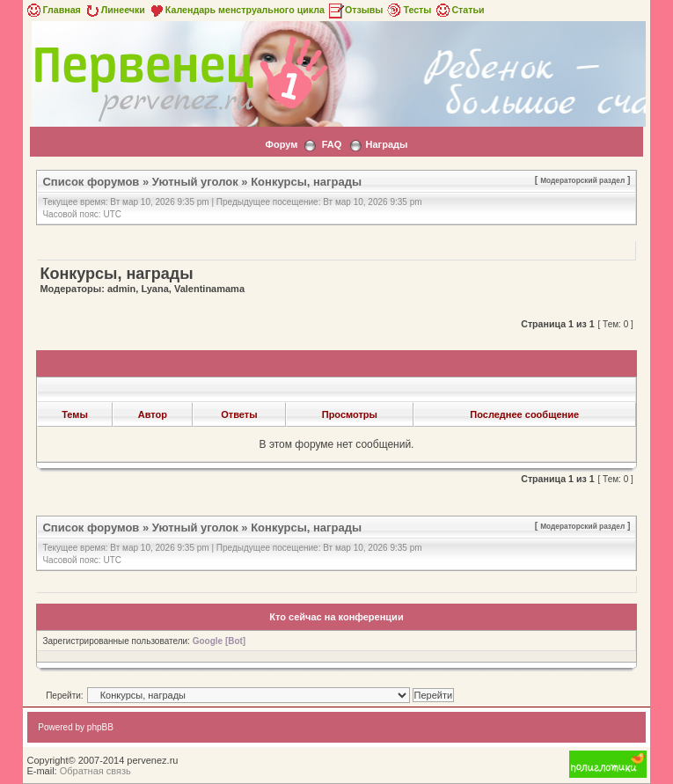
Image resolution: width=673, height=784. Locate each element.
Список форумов (91, 182)
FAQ (332, 144)
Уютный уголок (195, 182)
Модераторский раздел (582, 180)
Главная (52, 10)
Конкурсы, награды (306, 182)
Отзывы (355, 10)
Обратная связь (95, 771)
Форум (282, 144)
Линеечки (114, 10)
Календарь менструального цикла (236, 10)
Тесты (408, 10)
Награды (387, 144)
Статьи (459, 10)
